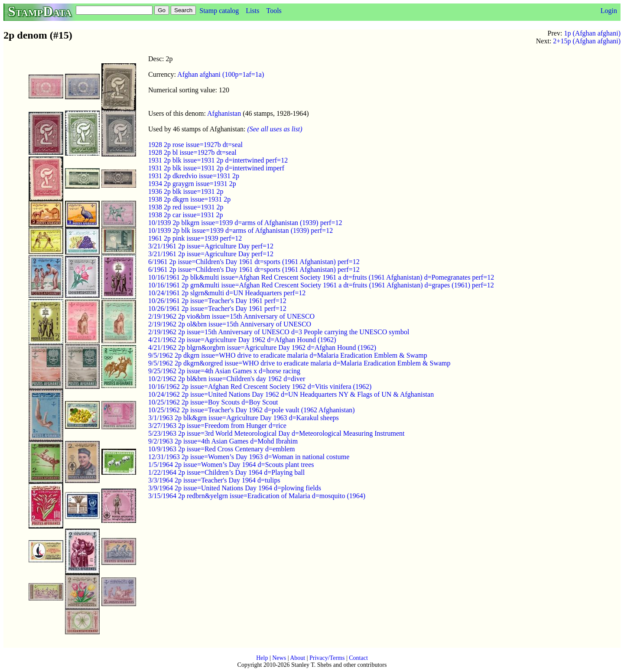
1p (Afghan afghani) (592, 33)
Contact (358, 658)
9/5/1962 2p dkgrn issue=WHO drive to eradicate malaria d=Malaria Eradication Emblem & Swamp (288, 355)
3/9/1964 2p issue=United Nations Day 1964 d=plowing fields (235, 488)
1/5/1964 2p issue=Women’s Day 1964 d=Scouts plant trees (231, 465)
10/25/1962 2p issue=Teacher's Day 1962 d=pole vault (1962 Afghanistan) (252, 410)
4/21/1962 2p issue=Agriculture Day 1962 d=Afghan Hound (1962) (242, 340)
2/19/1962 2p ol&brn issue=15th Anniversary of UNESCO (230, 324)
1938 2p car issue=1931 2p (186, 215)
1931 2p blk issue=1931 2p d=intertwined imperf (216, 168)
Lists (252, 11)
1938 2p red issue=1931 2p (186, 207)
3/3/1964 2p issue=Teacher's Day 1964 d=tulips (214, 480)
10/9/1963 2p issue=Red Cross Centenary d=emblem (221, 449)
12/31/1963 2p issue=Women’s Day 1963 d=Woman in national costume (249, 457)
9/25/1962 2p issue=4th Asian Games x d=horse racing (224, 371)
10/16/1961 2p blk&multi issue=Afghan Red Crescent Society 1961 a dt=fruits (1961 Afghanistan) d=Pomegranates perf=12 (321, 277)
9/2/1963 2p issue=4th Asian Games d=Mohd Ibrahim (223, 441)
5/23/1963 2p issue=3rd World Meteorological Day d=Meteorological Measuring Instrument (276, 433)
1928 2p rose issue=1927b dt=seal (195, 145)
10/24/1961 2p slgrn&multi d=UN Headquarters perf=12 (227, 293)
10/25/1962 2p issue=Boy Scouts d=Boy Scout (213, 402)
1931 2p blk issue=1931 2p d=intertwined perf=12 (218, 160)
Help (262, 658)
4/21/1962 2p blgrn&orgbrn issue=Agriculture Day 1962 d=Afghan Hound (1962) (262, 347)
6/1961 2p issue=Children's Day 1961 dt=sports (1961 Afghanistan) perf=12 (254, 262)
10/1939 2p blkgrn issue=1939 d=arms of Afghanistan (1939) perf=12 (245, 223)
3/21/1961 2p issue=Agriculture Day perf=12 (211, 246)
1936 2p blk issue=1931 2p (186, 191)
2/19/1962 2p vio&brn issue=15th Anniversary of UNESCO (231, 316)
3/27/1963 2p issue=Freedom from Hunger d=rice (217, 426)
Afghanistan (224, 113)
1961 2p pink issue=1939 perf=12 (195, 238)
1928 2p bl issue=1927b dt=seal (192, 152)
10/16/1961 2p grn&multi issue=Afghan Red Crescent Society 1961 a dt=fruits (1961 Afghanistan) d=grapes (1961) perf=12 (321, 285)
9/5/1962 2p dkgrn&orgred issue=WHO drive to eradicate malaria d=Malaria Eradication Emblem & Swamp (299, 363)
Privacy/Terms (327, 658)
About (297, 658)
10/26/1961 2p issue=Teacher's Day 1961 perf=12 (217, 301)
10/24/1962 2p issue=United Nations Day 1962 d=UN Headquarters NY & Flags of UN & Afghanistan (291, 394)
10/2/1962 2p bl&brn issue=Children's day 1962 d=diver (227, 379)
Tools (274, 11)
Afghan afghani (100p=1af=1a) (221, 74)
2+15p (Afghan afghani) (587, 41)
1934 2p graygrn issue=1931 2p (192, 184)
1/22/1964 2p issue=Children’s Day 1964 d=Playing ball (226, 472)
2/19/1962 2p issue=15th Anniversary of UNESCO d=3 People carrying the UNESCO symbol (279, 332)
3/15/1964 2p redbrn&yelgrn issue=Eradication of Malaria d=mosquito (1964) (257, 496)
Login (609, 11)
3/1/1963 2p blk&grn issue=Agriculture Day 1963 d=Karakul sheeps (244, 418)
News (279, 658)
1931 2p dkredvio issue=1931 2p (194, 176)
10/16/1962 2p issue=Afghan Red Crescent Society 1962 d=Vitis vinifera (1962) (260, 387)
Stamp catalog (219, 11)
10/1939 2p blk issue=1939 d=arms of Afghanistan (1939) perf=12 (240, 230)
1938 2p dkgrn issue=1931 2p (189, 199)
